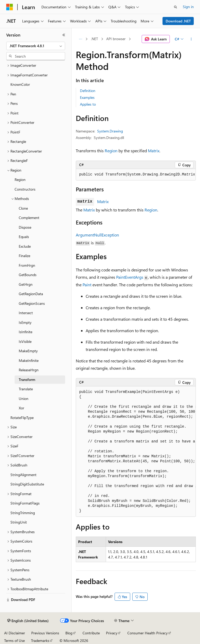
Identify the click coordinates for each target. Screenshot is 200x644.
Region (111, 151)
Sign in (188, 7)
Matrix (154, 151)
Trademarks (40, 640)
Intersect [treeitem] (26, 313)
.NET (94, 39)
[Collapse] (64, 35)
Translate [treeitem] (26, 389)
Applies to (88, 104)
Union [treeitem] (24, 399)
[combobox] (36, 46)
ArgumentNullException (97, 235)
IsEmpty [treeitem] (25, 322)
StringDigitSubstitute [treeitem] (27, 484)
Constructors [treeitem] (25, 189)
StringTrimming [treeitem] (23, 513)
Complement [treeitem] (29, 218)
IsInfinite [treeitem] (26, 332)
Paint (87, 285)
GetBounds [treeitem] (28, 275)
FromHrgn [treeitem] (27, 265)
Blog (69, 633)
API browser (116, 39)
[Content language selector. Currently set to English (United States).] (28, 621)
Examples (87, 97)
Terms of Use (14, 640)
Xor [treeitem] (21, 408)
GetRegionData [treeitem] (31, 294)
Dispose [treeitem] (25, 227)
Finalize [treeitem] (24, 256)
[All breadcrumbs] (80, 39)
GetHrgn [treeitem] (26, 284)
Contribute (91, 633)
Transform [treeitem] (27, 379)
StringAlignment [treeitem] (23, 475)
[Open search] (176, 7)
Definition (88, 91)
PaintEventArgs (130, 277)
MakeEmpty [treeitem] (28, 351)
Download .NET (178, 21)
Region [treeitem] (20, 180)
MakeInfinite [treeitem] (29, 360)
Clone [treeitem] (23, 208)
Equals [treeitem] (24, 237)
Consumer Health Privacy (148, 633)
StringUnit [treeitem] (19, 522)
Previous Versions (45, 633)
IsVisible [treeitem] (25, 341)
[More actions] (191, 39)
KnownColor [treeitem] (20, 84)
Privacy (112, 633)
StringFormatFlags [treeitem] (25, 503)
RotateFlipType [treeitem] (22, 418)
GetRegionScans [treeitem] (32, 303)
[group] (136, 175)
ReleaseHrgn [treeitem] (29, 370)
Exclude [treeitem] (25, 246)
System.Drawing (110, 131)
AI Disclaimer (15, 633)
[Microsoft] (10, 7)
